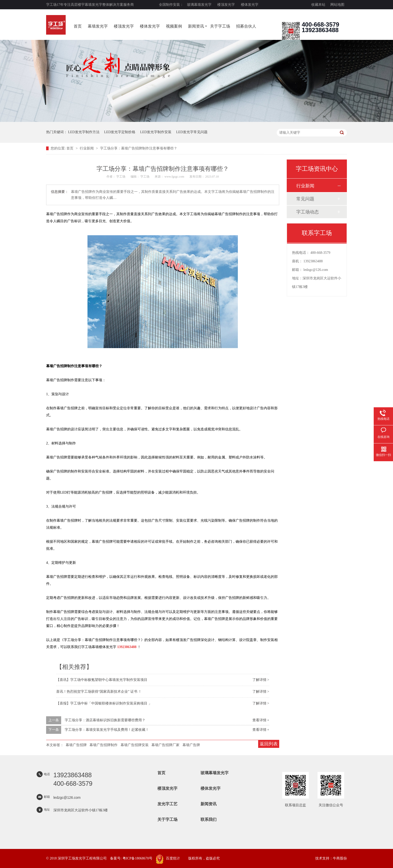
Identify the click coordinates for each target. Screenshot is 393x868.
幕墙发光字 (98, 26)
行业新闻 (87, 148)
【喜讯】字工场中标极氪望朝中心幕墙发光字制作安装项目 (102, 680)
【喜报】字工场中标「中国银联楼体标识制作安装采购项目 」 (104, 703)
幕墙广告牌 (191, 745)
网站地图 (337, 5)
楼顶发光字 (226, 5)
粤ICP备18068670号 (138, 858)
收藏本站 (318, 5)
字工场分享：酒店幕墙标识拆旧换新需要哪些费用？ (105, 720)
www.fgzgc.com (174, 177)
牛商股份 (340, 858)
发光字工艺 (167, 804)
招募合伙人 (246, 26)
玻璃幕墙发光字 (199, 5)
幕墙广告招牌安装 (135, 745)
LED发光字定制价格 (120, 132)
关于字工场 (220, 26)
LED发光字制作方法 (84, 132)
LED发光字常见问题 (192, 132)
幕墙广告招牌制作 (104, 745)
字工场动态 (308, 212)
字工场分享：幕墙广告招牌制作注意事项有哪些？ (139, 148)
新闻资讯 (196, 26)
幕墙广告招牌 (76, 745)
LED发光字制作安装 (156, 132)
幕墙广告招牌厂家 (165, 745)
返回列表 (269, 744)
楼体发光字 (250, 5)
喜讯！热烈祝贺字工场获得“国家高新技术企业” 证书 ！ (99, 692)
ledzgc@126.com (316, 270)
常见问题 (305, 199)
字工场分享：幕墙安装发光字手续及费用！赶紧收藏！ (107, 730)
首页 (78, 26)
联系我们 (209, 819)
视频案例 (174, 26)
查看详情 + (261, 720)
